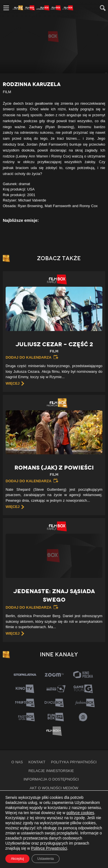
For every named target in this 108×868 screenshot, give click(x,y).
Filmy (24, 797)
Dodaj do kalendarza (28, 357)
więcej (13, 383)
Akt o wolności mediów (54, 788)
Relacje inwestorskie (51, 771)
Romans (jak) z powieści (54, 471)
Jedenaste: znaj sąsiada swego (54, 595)
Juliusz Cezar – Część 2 (54, 348)
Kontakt (37, 762)
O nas (17, 762)
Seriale (43, 797)
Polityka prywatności (74, 762)
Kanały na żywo (73, 797)
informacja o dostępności (51, 779)
